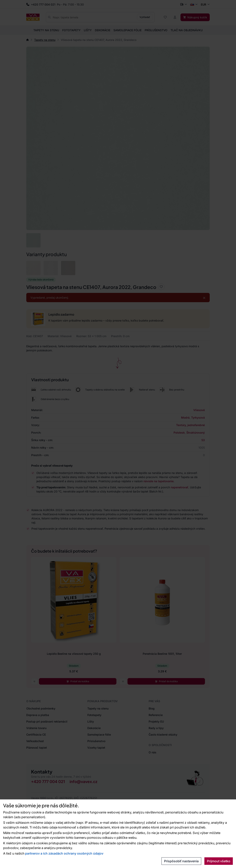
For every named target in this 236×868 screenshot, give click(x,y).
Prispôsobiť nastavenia (181, 861)
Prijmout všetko (219, 861)
